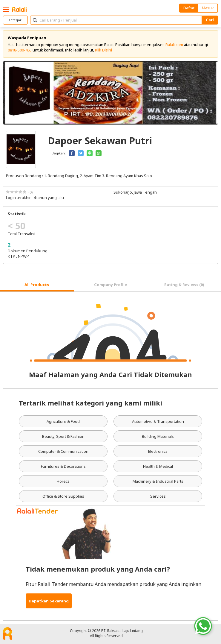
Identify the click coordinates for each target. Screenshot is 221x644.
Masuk (208, 8)
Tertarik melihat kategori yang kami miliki (90, 403)
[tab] (37, 285)
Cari (210, 20)
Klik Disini (103, 50)
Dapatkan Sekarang (49, 601)
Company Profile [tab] (110, 285)
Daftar (189, 8)
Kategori (15, 20)
